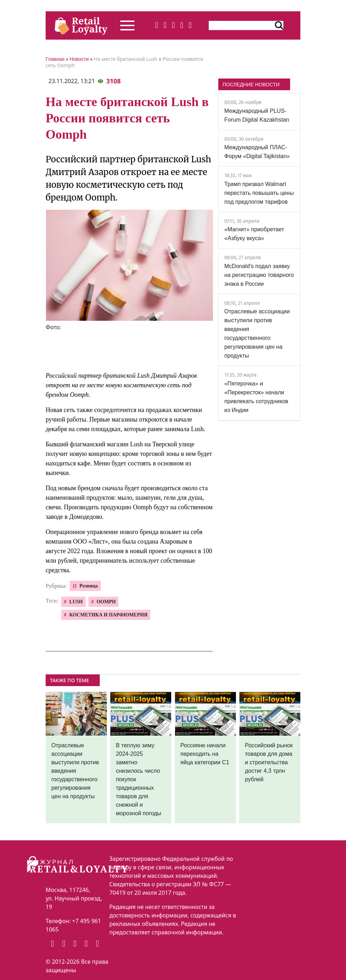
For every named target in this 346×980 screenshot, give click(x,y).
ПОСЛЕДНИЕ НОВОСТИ (251, 85)
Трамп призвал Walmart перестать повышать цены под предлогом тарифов (259, 193)
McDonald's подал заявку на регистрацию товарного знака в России (259, 275)
